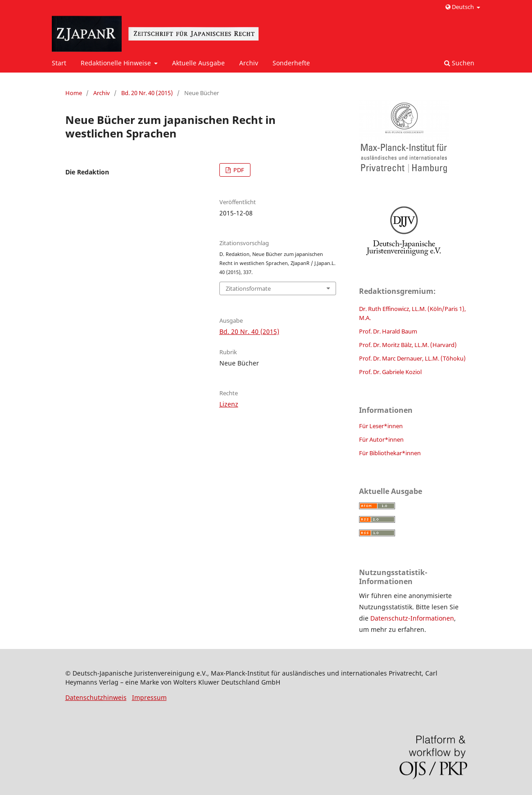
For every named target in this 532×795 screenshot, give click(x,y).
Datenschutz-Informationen (412, 618)
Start (59, 63)
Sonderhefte (291, 63)
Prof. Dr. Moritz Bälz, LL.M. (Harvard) (408, 345)
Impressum (149, 697)
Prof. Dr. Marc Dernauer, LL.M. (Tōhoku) (412, 358)
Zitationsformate (248, 288)
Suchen (459, 63)
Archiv (249, 63)
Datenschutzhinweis (96, 697)
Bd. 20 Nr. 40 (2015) (147, 93)
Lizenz (229, 404)
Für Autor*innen (381, 439)
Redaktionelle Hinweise (117, 63)
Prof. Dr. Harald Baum (388, 331)
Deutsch (460, 7)
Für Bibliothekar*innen (390, 453)
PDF (238, 170)
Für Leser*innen (381, 426)
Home (74, 93)
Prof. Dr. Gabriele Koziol (390, 372)
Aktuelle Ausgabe (198, 63)
